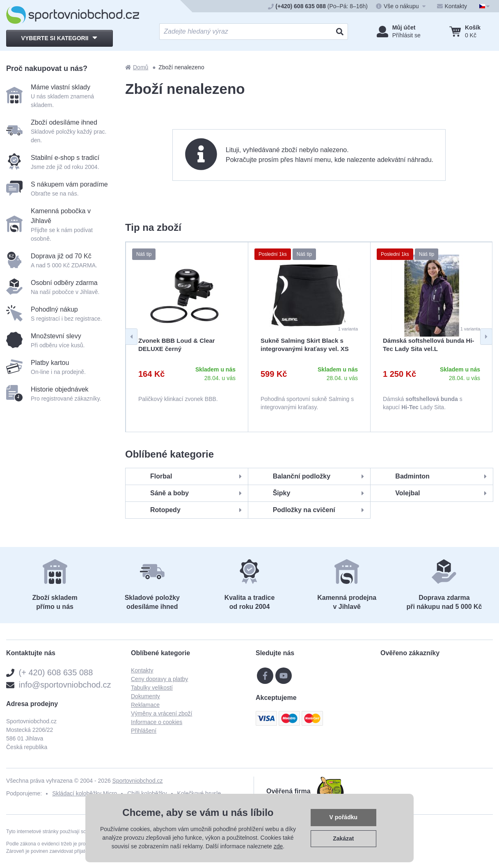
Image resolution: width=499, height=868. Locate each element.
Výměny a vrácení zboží (161, 713)
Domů (137, 67)
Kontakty (142, 670)
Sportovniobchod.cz (138, 781)
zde (278, 846)
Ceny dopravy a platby (159, 679)
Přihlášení (144, 731)
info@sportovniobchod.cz (65, 685)
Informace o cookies (157, 722)
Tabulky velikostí (152, 688)
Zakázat (343, 838)
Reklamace (145, 705)
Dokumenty (145, 696)
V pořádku (343, 817)
